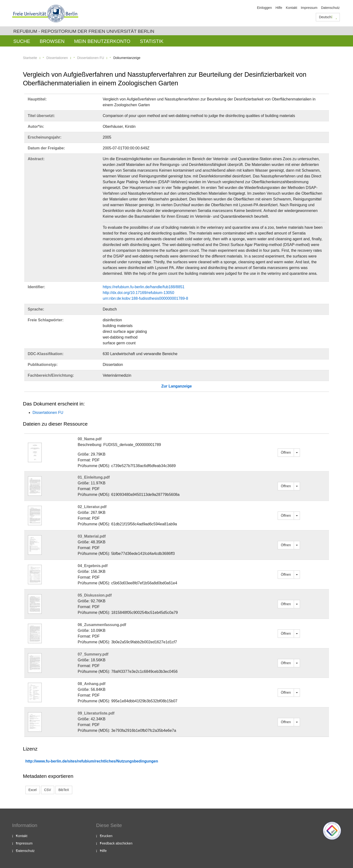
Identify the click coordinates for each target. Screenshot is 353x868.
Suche (22, 41)
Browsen (52, 41)
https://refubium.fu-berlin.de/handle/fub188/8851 (144, 287)
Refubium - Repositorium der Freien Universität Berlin (84, 31)
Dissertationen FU (90, 58)
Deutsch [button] (328, 17)
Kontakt (291, 8)
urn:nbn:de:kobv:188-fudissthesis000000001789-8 (145, 298)
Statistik (152, 41)
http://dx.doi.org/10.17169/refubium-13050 (138, 293)
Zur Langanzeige (176, 386)
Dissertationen (57, 58)
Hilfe (279, 8)
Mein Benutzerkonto (102, 41)
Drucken (106, 836)
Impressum (309, 8)
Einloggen (264, 8)
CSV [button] (48, 790)
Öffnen (286, 452)
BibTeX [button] (64, 790)
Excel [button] (33, 790)
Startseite (30, 58)
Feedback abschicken (116, 843)
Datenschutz (330, 8)
